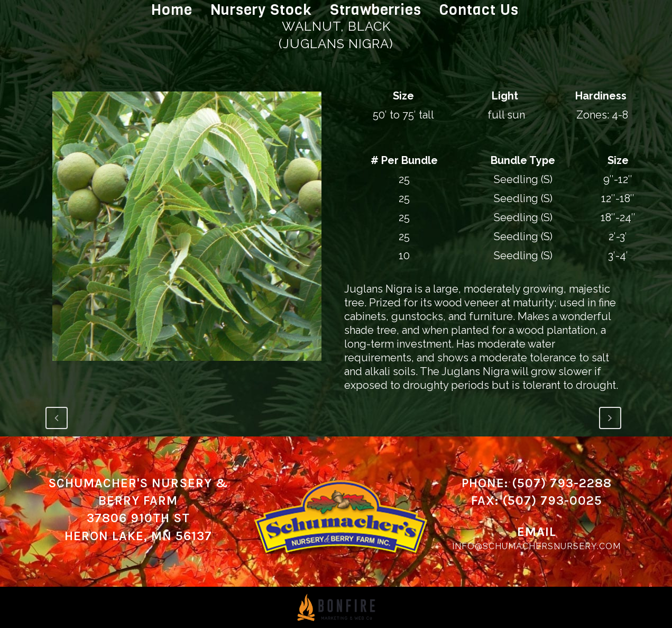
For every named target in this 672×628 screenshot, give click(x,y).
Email (537, 532)
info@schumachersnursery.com (536, 546)
